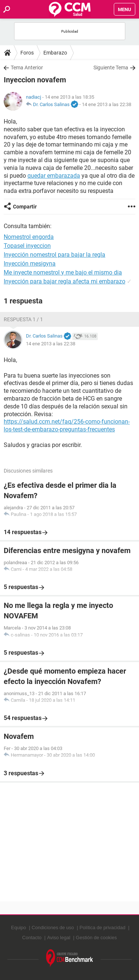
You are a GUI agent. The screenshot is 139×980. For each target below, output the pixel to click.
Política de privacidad (103, 928)
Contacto (32, 938)
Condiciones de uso (53, 928)
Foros (27, 53)
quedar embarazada (54, 176)
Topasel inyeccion (27, 246)
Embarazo (55, 53)
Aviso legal (59, 938)
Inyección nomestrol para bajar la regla (54, 255)
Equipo (19, 928)
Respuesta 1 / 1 (23, 319)
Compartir (25, 207)
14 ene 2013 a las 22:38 (107, 104)
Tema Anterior (27, 68)
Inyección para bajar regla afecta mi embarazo (64, 281)
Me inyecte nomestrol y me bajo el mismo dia (63, 272)
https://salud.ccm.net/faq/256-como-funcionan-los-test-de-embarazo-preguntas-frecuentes (67, 425)
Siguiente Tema (111, 68)
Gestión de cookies (97, 938)
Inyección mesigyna (30, 264)
